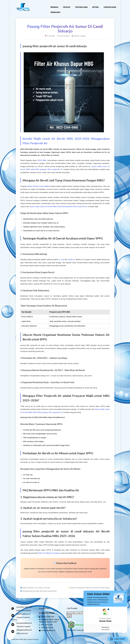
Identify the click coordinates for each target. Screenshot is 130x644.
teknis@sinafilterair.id (24, 623)
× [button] (126, 592)
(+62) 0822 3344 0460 (24, 607)
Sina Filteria (105, 630)
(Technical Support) (24, 627)
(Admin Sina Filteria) (24, 611)
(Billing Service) (22, 633)
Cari (69, 616)
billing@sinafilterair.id (24, 630)
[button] (105, 616)
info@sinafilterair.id (23, 614)
